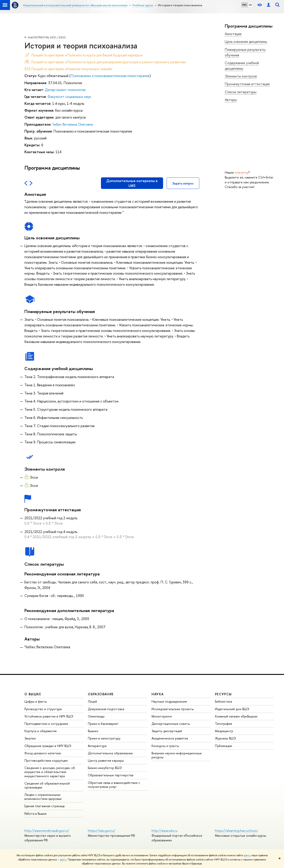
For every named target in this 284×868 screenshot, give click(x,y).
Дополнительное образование (110, 753)
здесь (247, 855)
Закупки (30, 738)
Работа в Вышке (35, 814)
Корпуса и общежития (40, 731)
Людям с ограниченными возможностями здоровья (43, 797)
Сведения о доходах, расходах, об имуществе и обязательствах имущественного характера (50, 772)
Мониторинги (162, 716)
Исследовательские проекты (173, 709)
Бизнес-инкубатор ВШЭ (105, 768)
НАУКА (158, 694)
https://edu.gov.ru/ (102, 831)
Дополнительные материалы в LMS (132, 183)
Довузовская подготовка (106, 709)
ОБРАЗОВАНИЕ (101, 694)
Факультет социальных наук (69, 97)
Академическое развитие (170, 738)
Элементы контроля (241, 76)
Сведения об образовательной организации (47, 785)
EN (250, 5)
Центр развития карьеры (106, 760)
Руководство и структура (43, 709)
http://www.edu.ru (165, 831)
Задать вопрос (183, 183)
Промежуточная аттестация (247, 84)
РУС (245, 5)
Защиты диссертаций (167, 731)
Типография (224, 724)
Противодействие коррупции (46, 760)
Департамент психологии (65, 90)
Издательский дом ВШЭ (232, 709)
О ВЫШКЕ (33, 694)
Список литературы (241, 92)
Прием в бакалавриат (103, 724)
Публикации (224, 746)
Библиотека (224, 701)
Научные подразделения (169, 701)
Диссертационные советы (171, 724)
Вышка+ (93, 731)
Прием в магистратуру (104, 738)
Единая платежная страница (44, 806)
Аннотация (233, 34)
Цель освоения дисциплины (246, 42)
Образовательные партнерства (111, 775)
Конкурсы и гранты (165, 746)
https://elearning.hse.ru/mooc (236, 831)
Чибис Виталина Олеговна (73, 124)
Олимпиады (96, 716)
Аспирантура (97, 746)
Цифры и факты (36, 701)
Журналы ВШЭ (225, 738)
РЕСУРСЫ (223, 694)
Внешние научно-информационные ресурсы (177, 755)
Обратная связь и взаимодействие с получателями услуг (114, 785)
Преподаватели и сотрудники (46, 724)
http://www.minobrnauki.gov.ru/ (47, 831)
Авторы (231, 100)
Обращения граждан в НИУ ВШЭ (48, 746)
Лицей (92, 701)
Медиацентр (224, 731)
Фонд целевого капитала (43, 753)
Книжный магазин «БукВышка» (236, 716)
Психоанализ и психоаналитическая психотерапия (110, 76)
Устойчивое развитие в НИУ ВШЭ (49, 716)
